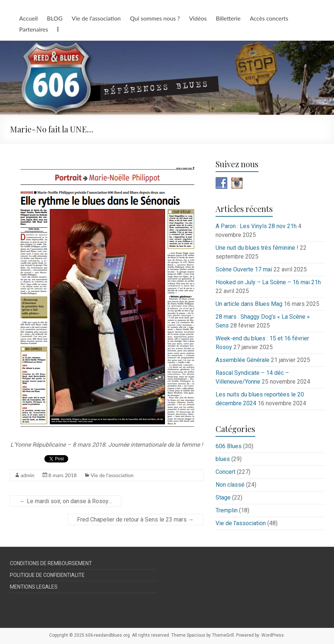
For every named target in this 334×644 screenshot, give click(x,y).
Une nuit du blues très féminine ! (257, 248)
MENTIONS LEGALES (34, 587)
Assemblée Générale (243, 360)
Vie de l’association (96, 18)
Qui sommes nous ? (155, 18)
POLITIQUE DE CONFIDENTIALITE (47, 575)
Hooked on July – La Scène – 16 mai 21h (268, 282)
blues (223, 459)
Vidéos (198, 18)
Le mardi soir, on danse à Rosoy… (66, 501)
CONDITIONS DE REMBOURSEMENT (51, 563)
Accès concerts (269, 18)
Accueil (28, 18)
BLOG (55, 18)
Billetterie (228, 18)
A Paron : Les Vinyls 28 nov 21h (256, 226)
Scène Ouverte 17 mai (244, 269)
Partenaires (34, 29)
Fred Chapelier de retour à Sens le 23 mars (135, 519)
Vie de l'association (112, 475)
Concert (225, 472)
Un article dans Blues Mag (249, 304)
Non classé (230, 485)
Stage (223, 497)
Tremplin (227, 510)
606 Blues (229, 446)
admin (27, 475)
